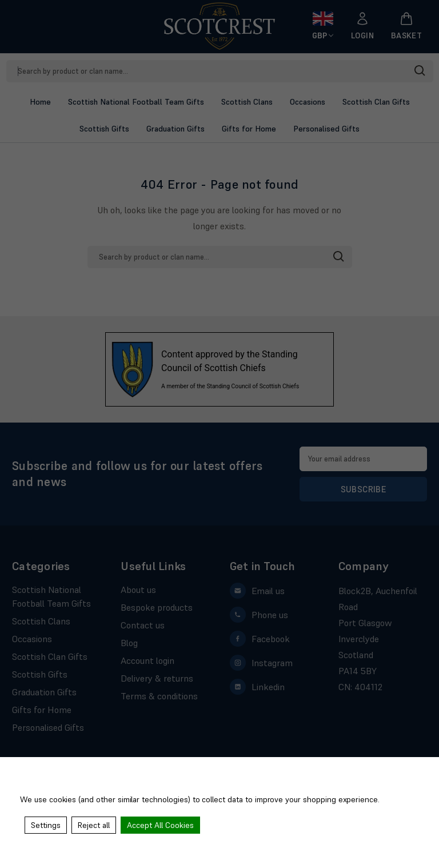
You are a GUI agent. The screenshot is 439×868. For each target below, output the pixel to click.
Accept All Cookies (160, 825)
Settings (46, 825)
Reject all (94, 825)
